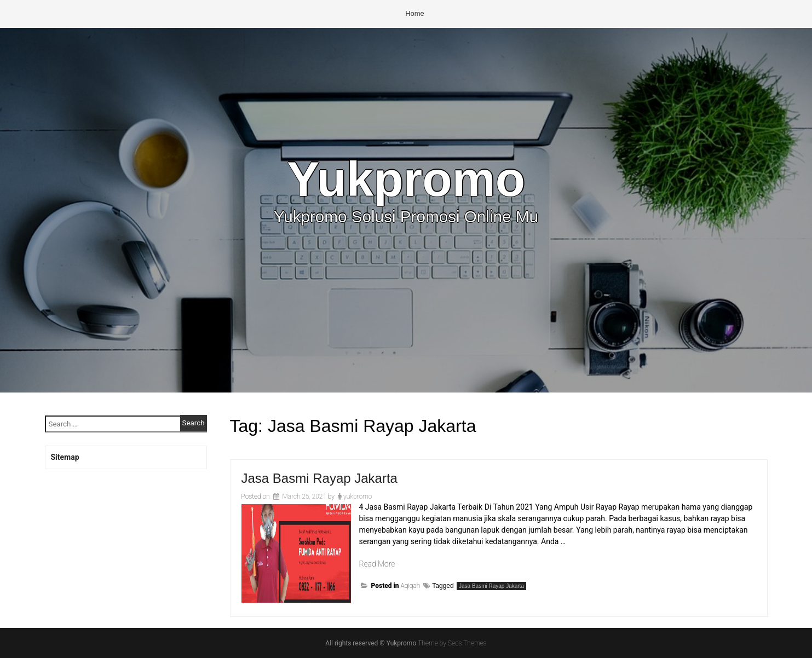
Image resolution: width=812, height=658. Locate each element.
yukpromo (358, 497)
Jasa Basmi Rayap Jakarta (319, 478)
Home (415, 13)
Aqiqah (411, 586)
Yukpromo (406, 179)
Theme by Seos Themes (452, 643)
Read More (377, 564)
